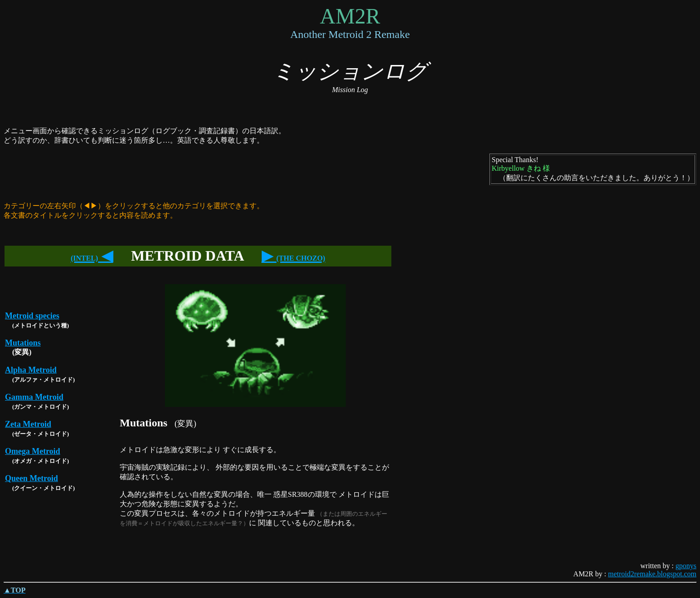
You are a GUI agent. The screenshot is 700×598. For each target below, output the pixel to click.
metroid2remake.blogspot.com (652, 574)
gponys (686, 566)
